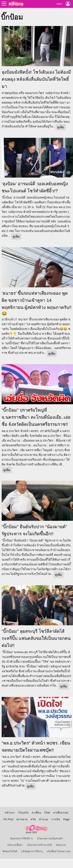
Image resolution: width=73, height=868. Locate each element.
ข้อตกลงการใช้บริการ (21, 839)
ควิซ (33, 819)
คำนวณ (44, 819)
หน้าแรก (10, 813)
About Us (61, 845)
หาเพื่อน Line (61, 813)
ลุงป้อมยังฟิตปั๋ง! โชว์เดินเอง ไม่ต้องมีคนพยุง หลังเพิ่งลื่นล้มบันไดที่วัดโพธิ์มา (36, 79)
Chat (47, 813)
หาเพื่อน (36, 813)
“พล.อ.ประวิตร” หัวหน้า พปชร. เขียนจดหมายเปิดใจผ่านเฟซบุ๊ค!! (36, 747)
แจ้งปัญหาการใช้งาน (32, 851)
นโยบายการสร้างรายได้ (39, 845)
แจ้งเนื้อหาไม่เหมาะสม (58, 851)
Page (66, 819)
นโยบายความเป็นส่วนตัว (50, 839)
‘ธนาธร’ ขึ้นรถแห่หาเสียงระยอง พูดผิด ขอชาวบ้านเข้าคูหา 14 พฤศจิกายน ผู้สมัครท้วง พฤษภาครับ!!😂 (37, 303)
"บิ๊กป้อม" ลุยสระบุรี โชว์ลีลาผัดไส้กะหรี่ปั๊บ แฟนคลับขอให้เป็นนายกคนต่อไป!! (36, 638)
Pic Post (8, 819)
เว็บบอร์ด (23, 813)
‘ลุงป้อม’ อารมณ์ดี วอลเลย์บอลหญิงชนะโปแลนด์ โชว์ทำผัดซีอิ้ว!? (35, 187)
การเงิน (56, 819)
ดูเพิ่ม (61, 127)
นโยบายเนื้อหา (15, 845)
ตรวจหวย (22, 819)
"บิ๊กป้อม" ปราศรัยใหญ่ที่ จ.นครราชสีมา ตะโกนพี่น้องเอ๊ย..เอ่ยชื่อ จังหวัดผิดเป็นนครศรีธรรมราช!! (36, 417)
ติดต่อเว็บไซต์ (10, 851)
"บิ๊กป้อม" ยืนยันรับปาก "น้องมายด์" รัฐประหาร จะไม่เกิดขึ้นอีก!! (34, 530)
